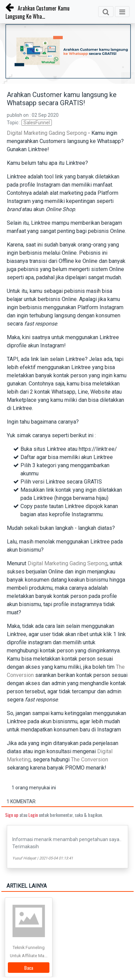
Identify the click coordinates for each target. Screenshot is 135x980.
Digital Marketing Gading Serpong (47, 133)
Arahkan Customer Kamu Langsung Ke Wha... (37, 12)
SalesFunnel (37, 123)
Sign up (12, 815)
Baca (29, 968)
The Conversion (89, 760)
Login (33, 815)
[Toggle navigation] (122, 12)
